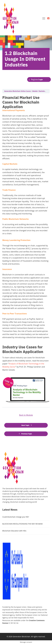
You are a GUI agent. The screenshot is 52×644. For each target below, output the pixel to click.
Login (36, 80)
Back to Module (26, 415)
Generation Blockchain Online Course (18, 91)
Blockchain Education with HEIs (14, 531)
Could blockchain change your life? (16, 517)
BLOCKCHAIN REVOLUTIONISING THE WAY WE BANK (23, 524)
